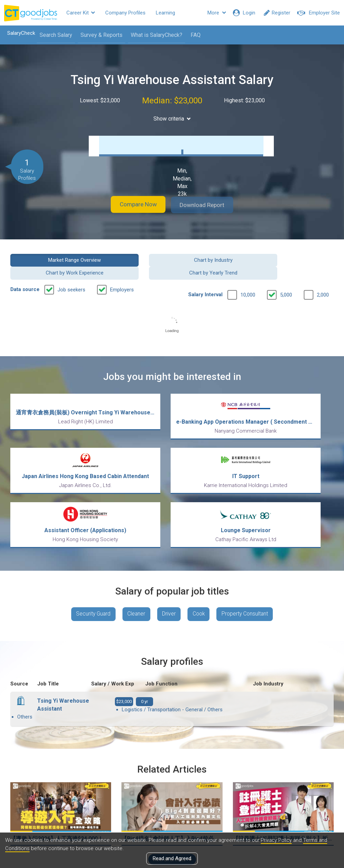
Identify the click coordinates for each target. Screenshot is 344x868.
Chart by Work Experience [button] (214, 259)
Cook (200, 548)
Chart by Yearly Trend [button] (297, 259)
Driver (169, 548)
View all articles (172, 794)
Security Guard (90, 548)
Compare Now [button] (134, 205)
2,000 (323, 281)
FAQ (193, 35)
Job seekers (71, 276)
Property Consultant (248, 548)
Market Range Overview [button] (47, 259)
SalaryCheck (19, 33)
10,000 (248, 281)
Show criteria (172, 119)
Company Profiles (125, 13)
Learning (165, 13)
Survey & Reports (99, 35)
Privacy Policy (277, 840)
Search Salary (54, 35)
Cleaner (135, 548)
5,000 (286, 281)
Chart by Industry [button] (130, 259)
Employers (122, 276)
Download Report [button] (207, 205)
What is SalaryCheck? (154, 35)
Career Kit (81, 13)
